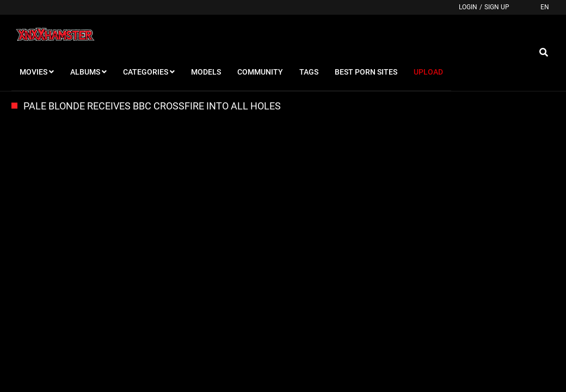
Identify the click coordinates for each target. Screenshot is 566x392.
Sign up (497, 7)
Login (468, 7)
